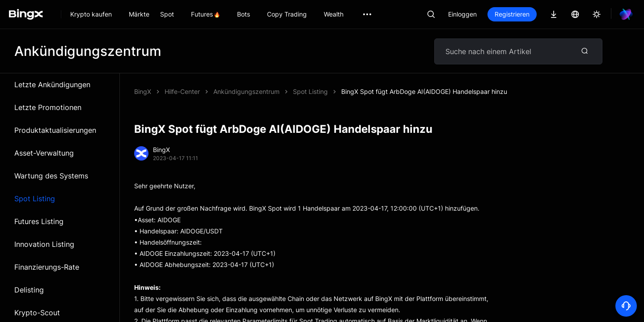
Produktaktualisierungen (55, 130)
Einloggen (462, 14)
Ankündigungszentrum (246, 91)
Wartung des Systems (51, 176)
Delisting (29, 290)
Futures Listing (39, 221)
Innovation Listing (44, 244)
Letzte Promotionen (48, 107)
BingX (143, 91)
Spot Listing (35, 199)
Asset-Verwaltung (44, 153)
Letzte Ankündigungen (52, 85)
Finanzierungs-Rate (47, 267)
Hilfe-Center (182, 91)
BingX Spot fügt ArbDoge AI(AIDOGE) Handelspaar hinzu (424, 91)
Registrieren (512, 14)
